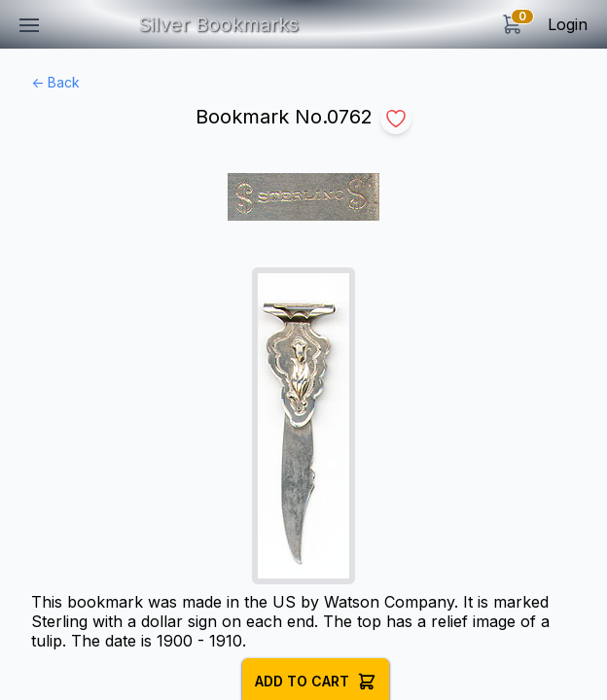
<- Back (55, 82)
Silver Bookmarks (218, 24)
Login (568, 24)
